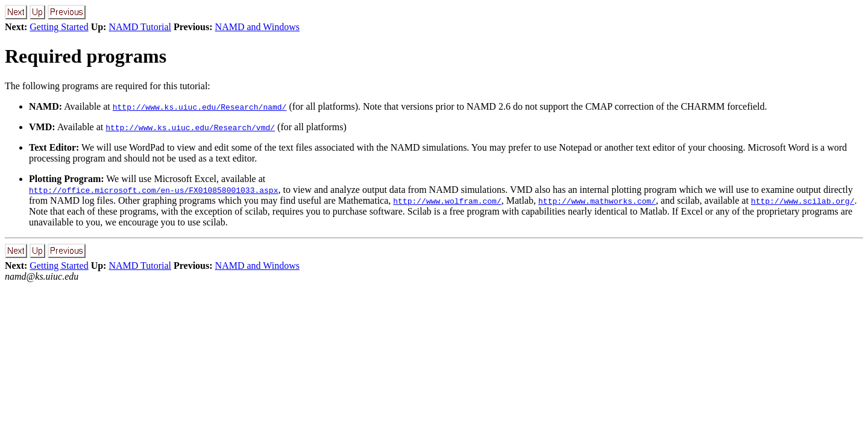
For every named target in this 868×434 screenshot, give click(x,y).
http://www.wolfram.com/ (447, 201)
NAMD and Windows (257, 27)
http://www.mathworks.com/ (597, 201)
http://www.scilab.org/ (803, 201)
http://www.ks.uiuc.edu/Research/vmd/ (190, 127)
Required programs (86, 56)
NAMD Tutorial (140, 27)
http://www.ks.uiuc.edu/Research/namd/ (200, 107)
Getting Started (59, 27)
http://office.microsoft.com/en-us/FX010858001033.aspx (153, 190)
